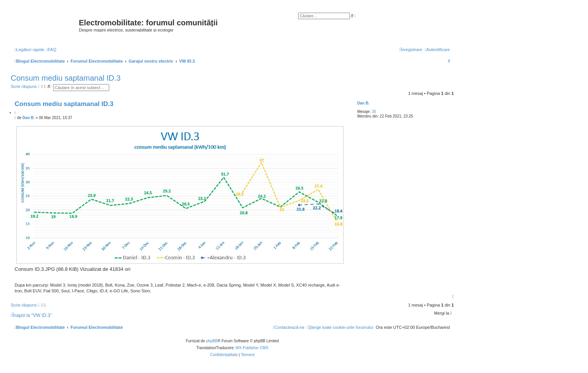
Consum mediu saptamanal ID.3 (66, 78)
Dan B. (363, 103)
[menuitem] (51, 50)
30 (374, 112)
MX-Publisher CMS (252, 348)
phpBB (212, 341)
